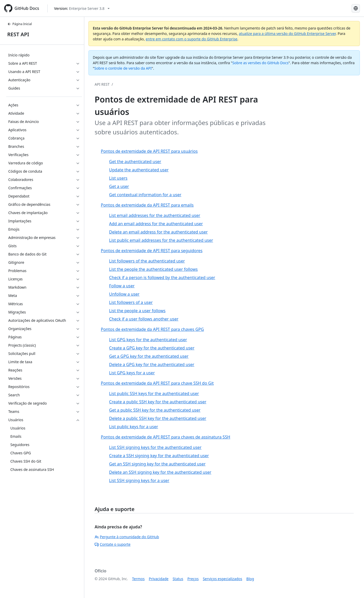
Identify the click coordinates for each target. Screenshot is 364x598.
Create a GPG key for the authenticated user (152, 348)
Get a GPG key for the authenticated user (149, 356)
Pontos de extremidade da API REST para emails (147, 205)
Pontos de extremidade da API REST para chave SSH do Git (157, 383)
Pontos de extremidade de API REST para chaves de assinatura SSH (166, 437)
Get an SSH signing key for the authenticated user (157, 464)
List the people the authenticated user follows (153, 269)
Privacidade (159, 579)
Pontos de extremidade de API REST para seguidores (152, 251)
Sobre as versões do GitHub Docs (260, 63)
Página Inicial (20, 24)
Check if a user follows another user (144, 319)
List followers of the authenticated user (147, 261)
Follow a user (122, 286)
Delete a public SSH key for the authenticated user (158, 418)
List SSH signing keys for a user (139, 480)
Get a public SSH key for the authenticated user (155, 410)
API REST (102, 84)
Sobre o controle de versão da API (123, 68)
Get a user (119, 186)
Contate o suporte (113, 544)
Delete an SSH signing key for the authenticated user (160, 472)
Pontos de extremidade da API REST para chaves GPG (152, 329)
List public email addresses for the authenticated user (161, 240)
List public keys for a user (134, 427)
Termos (138, 579)
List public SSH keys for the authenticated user (154, 393)
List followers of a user (131, 302)
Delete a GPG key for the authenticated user (152, 364)
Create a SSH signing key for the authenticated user (159, 456)
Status (178, 579)
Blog (250, 579)
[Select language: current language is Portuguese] (356, 8)
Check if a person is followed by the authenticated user (162, 278)
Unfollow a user (124, 294)
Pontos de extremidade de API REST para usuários (149, 151)
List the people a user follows (137, 311)
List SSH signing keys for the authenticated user (155, 447)
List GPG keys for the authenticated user (148, 340)
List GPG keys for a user (132, 373)
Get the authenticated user (135, 162)
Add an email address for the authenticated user (156, 224)
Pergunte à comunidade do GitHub (127, 537)
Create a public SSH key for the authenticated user (158, 402)
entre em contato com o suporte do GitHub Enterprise (192, 39)
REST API (18, 34)
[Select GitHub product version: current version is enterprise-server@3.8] (82, 8)
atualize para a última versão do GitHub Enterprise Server (287, 34)
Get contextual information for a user (145, 195)
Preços (193, 579)
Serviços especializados (222, 579)
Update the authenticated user (139, 170)
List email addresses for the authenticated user (155, 215)
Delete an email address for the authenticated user (158, 232)
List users (118, 178)
